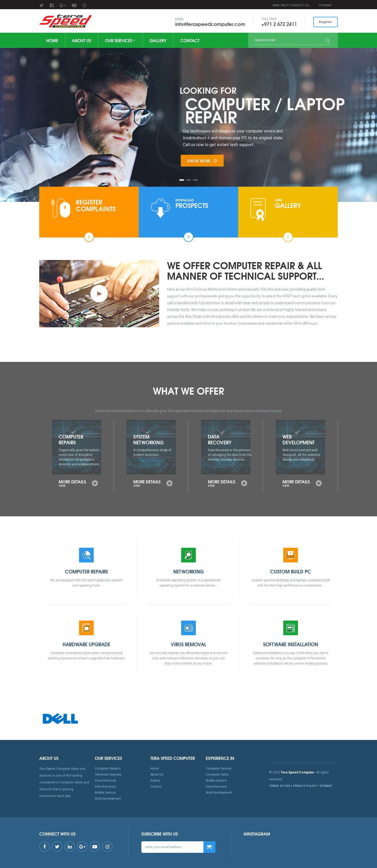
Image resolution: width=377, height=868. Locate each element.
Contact (190, 40)
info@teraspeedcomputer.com (210, 24)
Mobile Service (105, 793)
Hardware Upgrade (108, 775)
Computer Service (219, 769)
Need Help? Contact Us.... (292, 5)
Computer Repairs (108, 769)
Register (325, 22)
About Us (82, 40)
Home (52, 40)
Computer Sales (217, 775)
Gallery (158, 40)
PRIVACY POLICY (305, 786)
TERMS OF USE (280, 786)
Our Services (120, 40)
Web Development (108, 799)
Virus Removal (105, 781)
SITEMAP (325, 5)
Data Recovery (105, 787)
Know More (220, 161)
